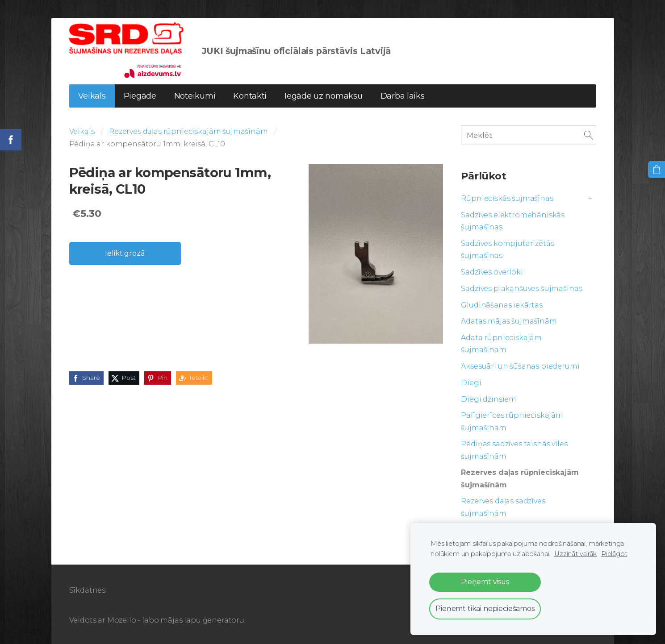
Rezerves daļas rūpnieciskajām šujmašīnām (188, 131)
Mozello (122, 620)
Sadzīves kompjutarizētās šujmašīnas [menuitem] (507, 249)
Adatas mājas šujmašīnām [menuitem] (509, 321)
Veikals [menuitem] (92, 96)
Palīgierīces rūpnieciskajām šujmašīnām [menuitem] (512, 421)
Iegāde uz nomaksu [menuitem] (323, 96)
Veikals (82, 131)
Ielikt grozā (125, 253)
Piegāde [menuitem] (140, 96)
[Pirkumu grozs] (657, 170)
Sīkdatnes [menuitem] (88, 590)
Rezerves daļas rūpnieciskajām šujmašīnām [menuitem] (520, 478)
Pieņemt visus (485, 582)
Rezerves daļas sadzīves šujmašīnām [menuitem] (503, 507)
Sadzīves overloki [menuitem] (492, 272)
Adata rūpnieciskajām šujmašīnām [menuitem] (501, 344)
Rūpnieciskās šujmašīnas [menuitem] (507, 198)
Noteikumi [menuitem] (195, 96)
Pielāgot (614, 554)
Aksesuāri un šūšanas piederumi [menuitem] (520, 366)
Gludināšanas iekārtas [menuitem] (502, 305)
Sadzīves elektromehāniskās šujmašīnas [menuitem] (513, 221)
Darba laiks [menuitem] (403, 96)
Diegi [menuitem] (471, 383)
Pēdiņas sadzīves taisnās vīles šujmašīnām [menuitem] (514, 450)
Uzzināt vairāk (575, 554)
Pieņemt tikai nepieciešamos (485, 609)
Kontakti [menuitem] (250, 96)
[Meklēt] (528, 135)
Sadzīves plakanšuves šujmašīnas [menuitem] (521, 289)
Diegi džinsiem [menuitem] (489, 399)
